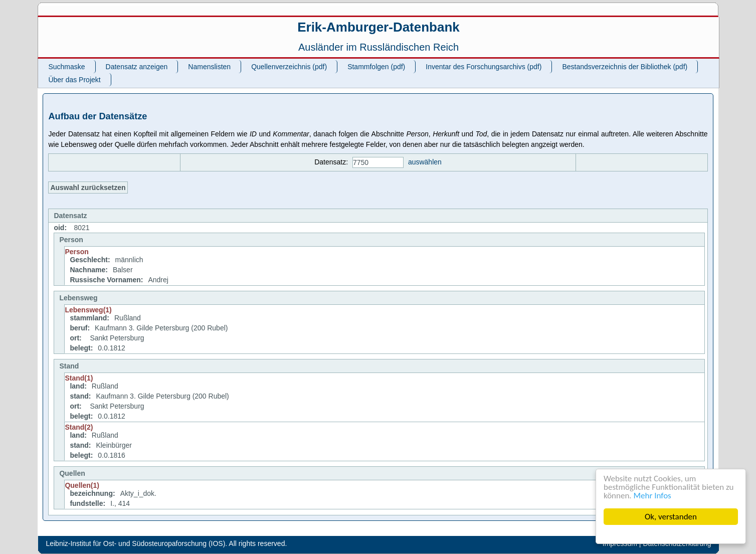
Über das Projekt (74, 80)
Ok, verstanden (671, 517)
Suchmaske (66, 67)
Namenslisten (209, 67)
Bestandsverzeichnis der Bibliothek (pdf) (625, 67)
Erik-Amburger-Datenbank (379, 27)
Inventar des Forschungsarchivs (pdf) (484, 67)
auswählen (425, 162)
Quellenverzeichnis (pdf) (289, 67)
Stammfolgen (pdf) (376, 67)
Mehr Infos (652, 496)
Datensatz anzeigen (137, 67)
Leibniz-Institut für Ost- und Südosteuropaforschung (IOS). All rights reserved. (166, 543)
